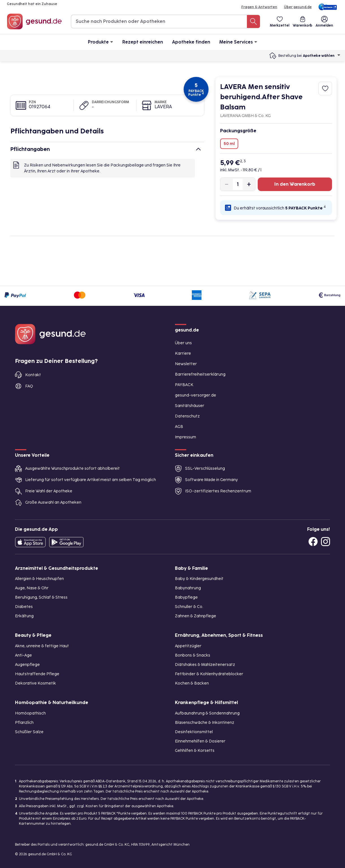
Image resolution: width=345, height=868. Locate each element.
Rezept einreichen (143, 42)
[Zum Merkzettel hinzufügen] (325, 88)
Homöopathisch (30, 713)
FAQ (29, 386)
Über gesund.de (298, 7)
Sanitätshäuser (190, 406)
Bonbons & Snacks (193, 655)
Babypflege (186, 597)
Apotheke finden (191, 42)
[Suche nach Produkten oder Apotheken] (253, 21)
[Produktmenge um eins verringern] (227, 184)
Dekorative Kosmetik (35, 683)
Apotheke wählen (322, 56)
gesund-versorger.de (196, 395)
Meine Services (238, 42)
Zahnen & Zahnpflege (196, 616)
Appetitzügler (188, 646)
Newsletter (186, 364)
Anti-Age (23, 655)
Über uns (183, 343)
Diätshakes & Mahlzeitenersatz (205, 665)
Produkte (101, 42)
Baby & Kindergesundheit (199, 579)
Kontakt (33, 375)
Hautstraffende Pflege (37, 674)
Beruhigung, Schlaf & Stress (41, 597)
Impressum (185, 437)
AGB (179, 427)
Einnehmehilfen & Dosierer (200, 741)
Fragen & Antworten (259, 7)
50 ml (229, 144)
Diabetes (24, 607)
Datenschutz (187, 416)
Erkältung (24, 616)
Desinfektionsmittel (194, 732)
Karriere (183, 353)
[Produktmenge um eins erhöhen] (249, 184)
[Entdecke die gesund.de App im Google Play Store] (66, 542)
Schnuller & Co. (189, 607)
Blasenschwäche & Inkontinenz (205, 723)
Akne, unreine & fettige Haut (42, 646)
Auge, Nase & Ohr (32, 588)
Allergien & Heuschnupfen (39, 579)
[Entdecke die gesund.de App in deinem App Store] (30, 542)
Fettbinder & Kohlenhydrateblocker (209, 674)
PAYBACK (184, 385)
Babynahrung (188, 588)
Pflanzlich (24, 723)
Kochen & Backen (192, 683)
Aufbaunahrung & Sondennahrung (207, 713)
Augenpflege (27, 665)
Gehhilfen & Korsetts (195, 751)
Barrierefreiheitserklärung (200, 374)
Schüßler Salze (29, 732)
